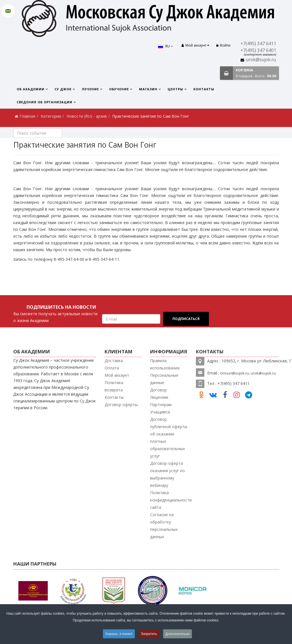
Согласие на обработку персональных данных (164, 526)
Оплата (112, 368)
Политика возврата (114, 386)
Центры (175, 89)
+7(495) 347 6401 (258, 50)
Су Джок (63, 89)
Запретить (149, 634)
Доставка (114, 361)
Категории (51, 116)
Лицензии (159, 397)
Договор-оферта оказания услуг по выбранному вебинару (167, 474)
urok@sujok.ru (261, 60)
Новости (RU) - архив (87, 116)
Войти (223, 45)
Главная (27, 116)
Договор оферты (121, 405)
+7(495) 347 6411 (258, 44)
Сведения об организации (45, 102)
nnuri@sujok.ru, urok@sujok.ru (249, 373)
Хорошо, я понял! (119, 634)
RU (166, 46)
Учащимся (160, 412)
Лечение (90, 89)
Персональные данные (164, 379)
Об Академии (31, 89)
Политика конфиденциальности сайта (171, 500)
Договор (158, 390)
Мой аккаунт (117, 375)
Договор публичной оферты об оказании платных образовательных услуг (169, 438)
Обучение (119, 89)
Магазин (148, 89)
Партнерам (161, 405)
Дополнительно (178, 634)
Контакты (204, 89)
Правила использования (165, 364)
